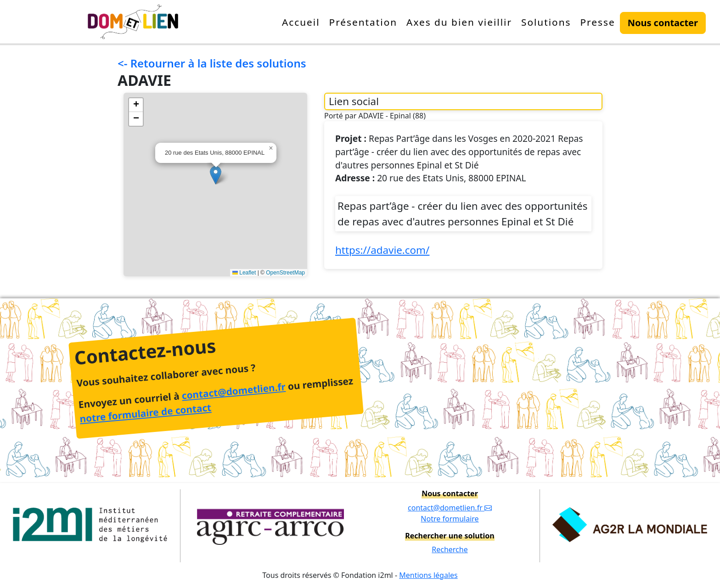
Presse (597, 22)
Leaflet (244, 273)
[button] (216, 175)
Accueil (301, 22)
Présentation (363, 22)
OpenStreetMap (285, 273)
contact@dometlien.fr (233, 391)
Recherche (450, 549)
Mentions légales (428, 575)
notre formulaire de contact (145, 413)
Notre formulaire (450, 519)
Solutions (546, 22)
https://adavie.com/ (382, 250)
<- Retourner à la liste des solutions (212, 63)
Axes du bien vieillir (459, 22)
